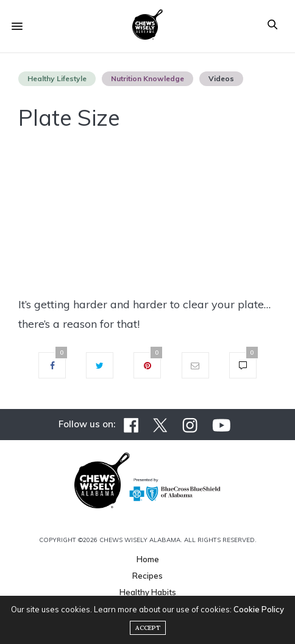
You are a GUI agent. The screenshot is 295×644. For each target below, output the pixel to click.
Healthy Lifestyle (57, 78)
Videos (221, 78)
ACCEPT (148, 628)
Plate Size (69, 118)
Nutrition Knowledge (147, 78)
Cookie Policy (259, 609)
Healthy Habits (148, 592)
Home (148, 559)
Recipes (147, 576)
